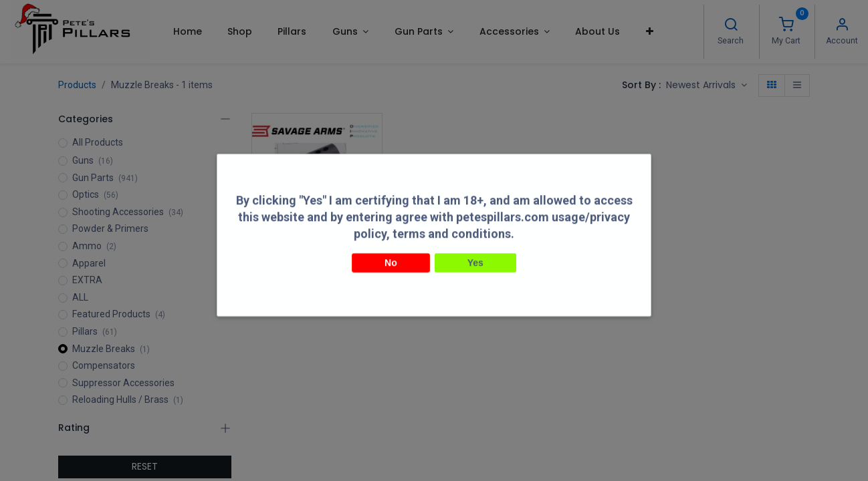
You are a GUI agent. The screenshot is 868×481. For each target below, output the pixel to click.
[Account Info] (842, 26)
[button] (650, 31)
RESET (145, 466)
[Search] (731, 26)
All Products (98, 142)
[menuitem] (187, 31)
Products (77, 85)
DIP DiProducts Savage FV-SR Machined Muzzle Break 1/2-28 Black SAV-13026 (317, 256)
